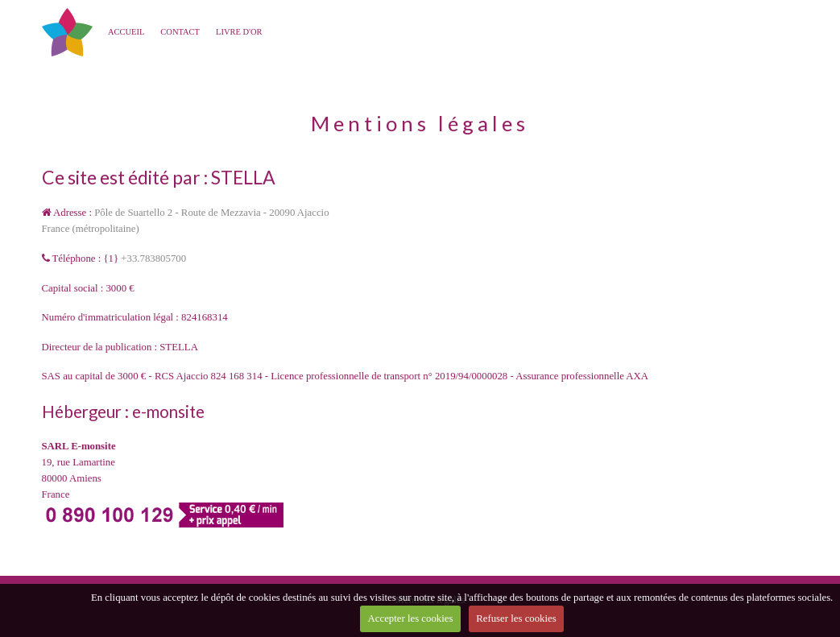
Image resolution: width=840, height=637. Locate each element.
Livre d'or (239, 32)
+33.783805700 (153, 259)
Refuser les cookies (516, 618)
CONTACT (180, 32)
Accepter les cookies (411, 618)
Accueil (126, 32)
